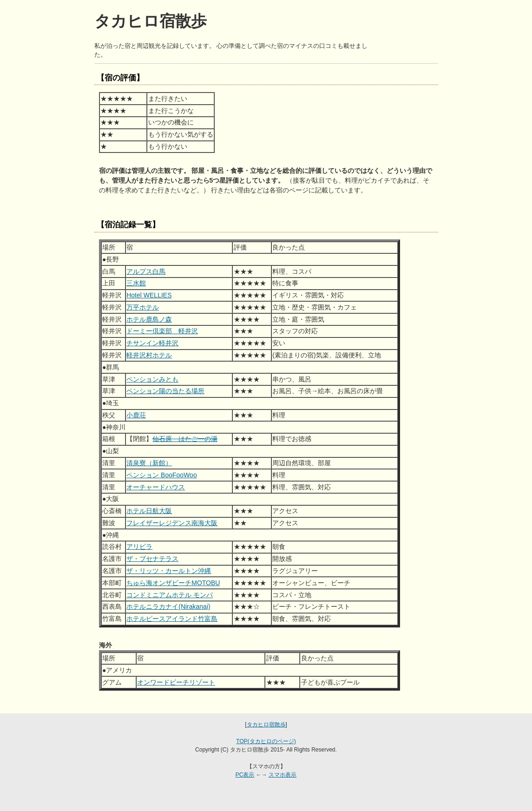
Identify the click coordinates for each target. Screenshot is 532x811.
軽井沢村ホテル (149, 355)
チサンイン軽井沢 (152, 343)
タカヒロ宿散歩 (266, 725)
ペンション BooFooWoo (161, 475)
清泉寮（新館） (149, 463)
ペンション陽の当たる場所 (165, 391)
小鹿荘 (136, 415)
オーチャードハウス (156, 487)
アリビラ (139, 547)
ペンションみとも (152, 379)
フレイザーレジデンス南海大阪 (172, 523)
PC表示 (245, 775)
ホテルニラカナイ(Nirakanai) (168, 607)
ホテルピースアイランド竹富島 (172, 619)
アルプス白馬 (146, 271)
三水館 (136, 283)
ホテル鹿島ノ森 (149, 319)
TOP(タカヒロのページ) (266, 741)
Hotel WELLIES (149, 295)
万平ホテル (143, 307)
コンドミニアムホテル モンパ (170, 595)
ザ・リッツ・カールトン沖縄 (169, 571)
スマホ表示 (282, 775)
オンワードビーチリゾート (176, 682)
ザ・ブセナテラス (152, 559)
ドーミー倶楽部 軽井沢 (162, 331)
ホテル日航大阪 (149, 511)
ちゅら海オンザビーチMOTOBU (173, 583)
